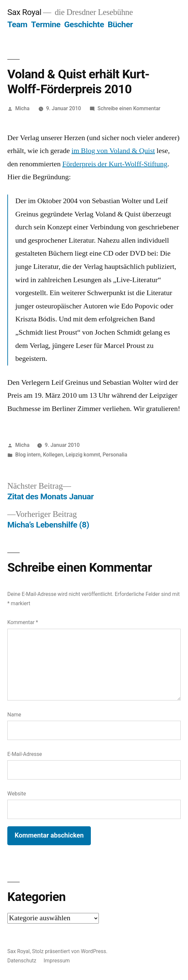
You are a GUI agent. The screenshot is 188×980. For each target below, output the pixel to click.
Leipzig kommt (83, 455)
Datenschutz (22, 961)
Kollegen (53, 455)
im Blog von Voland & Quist (113, 151)
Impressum (57, 961)
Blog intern (28, 455)
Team (17, 24)
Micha (22, 108)
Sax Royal (24, 12)
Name (14, 715)
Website (17, 794)
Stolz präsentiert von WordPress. (70, 951)
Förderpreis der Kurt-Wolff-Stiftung (115, 164)
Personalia (115, 455)
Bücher (120, 24)
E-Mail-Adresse (25, 754)
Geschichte (84, 24)
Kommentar (23, 622)
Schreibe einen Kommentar (129, 108)
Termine (46, 24)
